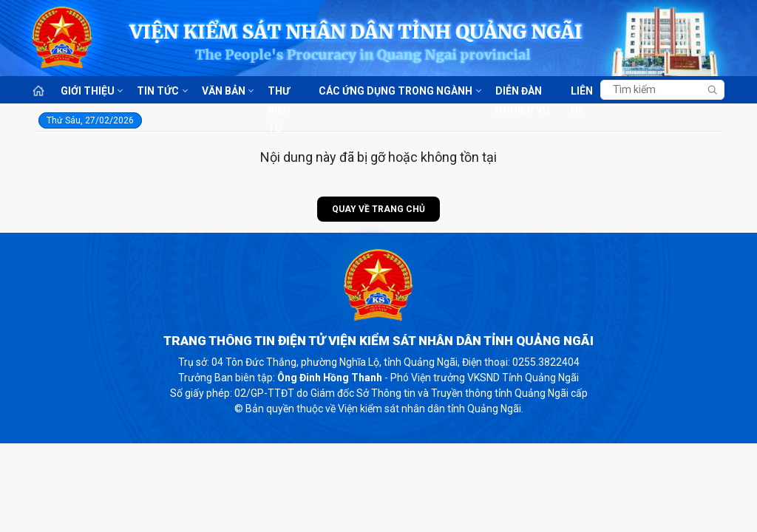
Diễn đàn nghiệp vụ (522, 92)
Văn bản (224, 91)
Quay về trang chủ (378, 209)
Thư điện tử (279, 92)
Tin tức (158, 91)
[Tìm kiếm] (662, 90)
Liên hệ (582, 92)
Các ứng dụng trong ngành (396, 91)
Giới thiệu (88, 91)
